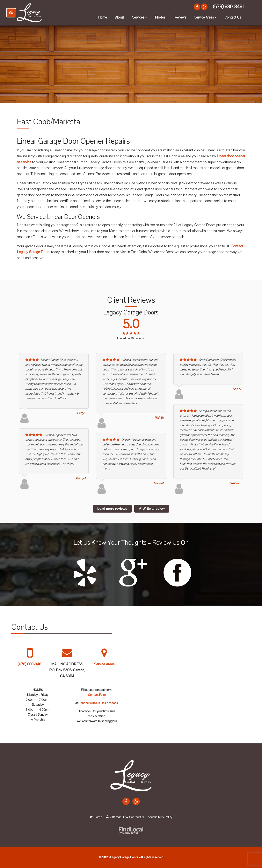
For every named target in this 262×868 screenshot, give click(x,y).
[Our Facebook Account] (197, 7)
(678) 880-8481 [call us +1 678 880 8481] (228, 7)
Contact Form (97, 695)
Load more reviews (112, 509)
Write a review (152, 509)
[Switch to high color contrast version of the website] (11, 13)
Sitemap (114, 817)
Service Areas (206, 19)
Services (140, 19)
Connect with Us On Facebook (98, 703)
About (120, 17)
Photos (160, 17)
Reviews (180, 17)
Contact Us (233, 17)
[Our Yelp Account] (204, 7)
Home (103, 17)
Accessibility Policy (160, 817)
